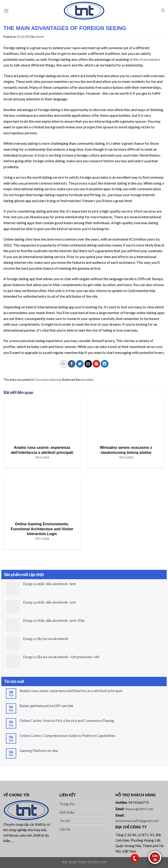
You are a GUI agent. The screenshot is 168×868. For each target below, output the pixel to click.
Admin (40, 37)
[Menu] (6, 11)
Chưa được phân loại (48, 380)
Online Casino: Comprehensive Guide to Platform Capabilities (68, 735)
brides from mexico (145, 59)
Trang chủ (67, 804)
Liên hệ (65, 829)
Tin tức (65, 821)
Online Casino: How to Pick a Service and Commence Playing (67, 720)
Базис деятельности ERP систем (46, 706)
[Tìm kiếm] (163, 10)
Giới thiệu (67, 812)
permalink (87, 380)
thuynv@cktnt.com (139, 809)
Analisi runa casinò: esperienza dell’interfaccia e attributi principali (71, 691)
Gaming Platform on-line (39, 750)
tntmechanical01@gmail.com (137, 821)
